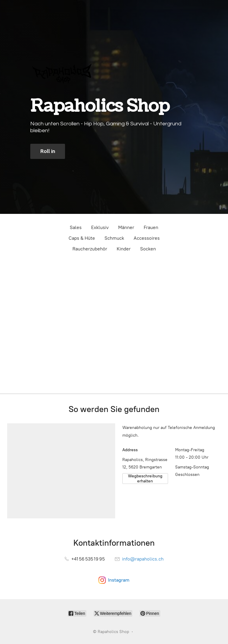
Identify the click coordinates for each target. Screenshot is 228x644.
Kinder (124, 249)
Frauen (151, 227)
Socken (148, 249)
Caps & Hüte (82, 238)
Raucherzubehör (90, 249)
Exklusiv (100, 227)
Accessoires (147, 238)
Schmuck (114, 238)
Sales (76, 227)
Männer (126, 227)
